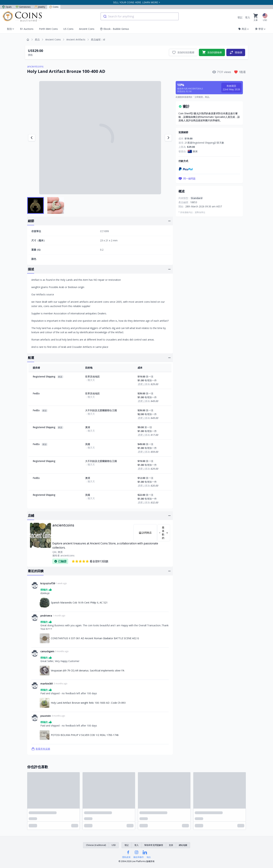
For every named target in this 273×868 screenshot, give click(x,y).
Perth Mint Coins (48, 29)
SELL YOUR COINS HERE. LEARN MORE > (137, 2)
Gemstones (23, 7)
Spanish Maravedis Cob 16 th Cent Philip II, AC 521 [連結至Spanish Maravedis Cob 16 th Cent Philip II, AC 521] (79, 603)
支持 (171, 845)
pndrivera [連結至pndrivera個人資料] (46, 616)
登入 (248, 17)
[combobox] (140, 16)
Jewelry (40, 7)
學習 (260, 29)
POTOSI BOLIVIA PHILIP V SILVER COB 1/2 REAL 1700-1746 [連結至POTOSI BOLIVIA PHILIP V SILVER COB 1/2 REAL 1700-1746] (85, 735)
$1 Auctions (27, 29)
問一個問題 (187, 179)
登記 (240, 17)
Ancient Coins (87, 29)
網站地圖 (183, 845)
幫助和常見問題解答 (154, 845)
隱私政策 (126, 857)
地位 (149, 857)
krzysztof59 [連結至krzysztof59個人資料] (48, 583)
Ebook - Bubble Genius (114, 29)
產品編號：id (98, 39)
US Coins (68, 29)
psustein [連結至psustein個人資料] (46, 716)
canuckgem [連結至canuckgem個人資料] (47, 651)
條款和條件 (139, 857)
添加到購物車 (212, 52)
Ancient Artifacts (76, 39)
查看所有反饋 (41, 749)
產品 (37, 39)
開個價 (236, 52)
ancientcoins (35, 66)
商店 (244, 29)
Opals (7, 7)
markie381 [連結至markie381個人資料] (47, 684)
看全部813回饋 (90, 561)
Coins (54, 7)
